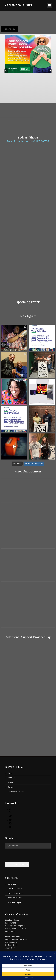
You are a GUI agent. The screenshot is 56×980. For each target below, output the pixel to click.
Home (10, 773)
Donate (11, 787)
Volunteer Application (16, 893)
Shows (10, 782)
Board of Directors (15, 898)
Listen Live (12, 884)
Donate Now (10, 29)
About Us (11, 778)
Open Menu (49, 6)
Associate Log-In (14, 902)
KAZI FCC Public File (15, 889)
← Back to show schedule (17, 864)
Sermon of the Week (16, 792)
